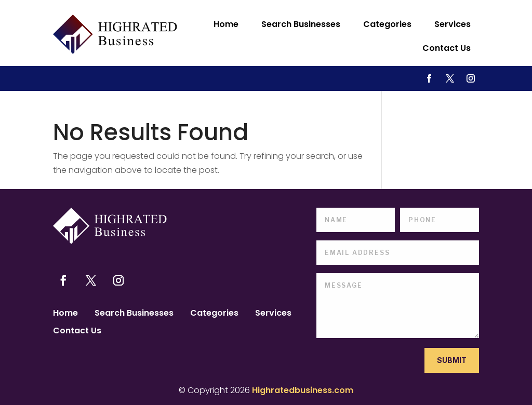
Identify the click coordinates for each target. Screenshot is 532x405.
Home (226, 24)
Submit (452, 360)
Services (453, 24)
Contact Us (447, 48)
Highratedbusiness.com (303, 390)
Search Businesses (301, 24)
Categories (387, 24)
